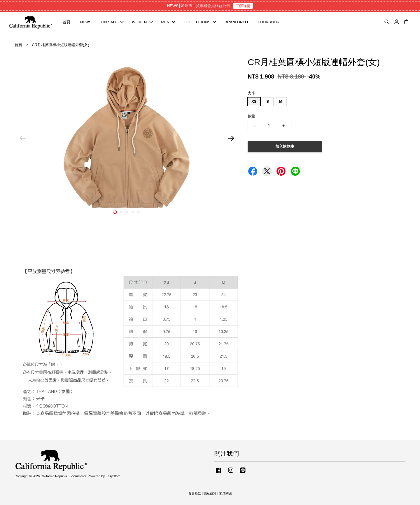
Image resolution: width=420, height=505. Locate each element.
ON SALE (112, 22)
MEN (168, 22)
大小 (251, 93)
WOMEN (142, 22)
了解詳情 (243, 6)
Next (231, 138)
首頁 (66, 22)
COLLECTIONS (200, 22)
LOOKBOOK (269, 22)
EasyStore (113, 476)
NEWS (86, 22)
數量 (251, 116)
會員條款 (195, 493)
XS (254, 101)
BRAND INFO (236, 22)
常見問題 (225, 493)
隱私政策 (210, 493)
